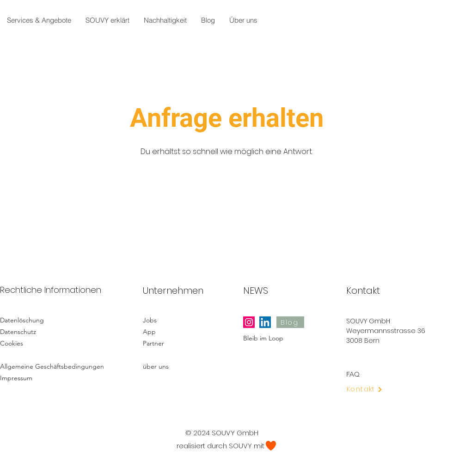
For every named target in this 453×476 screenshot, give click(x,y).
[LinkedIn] (265, 322)
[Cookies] (33, 343)
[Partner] (179, 343)
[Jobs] (176, 320)
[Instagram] (249, 322)
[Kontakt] (370, 389)
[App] (176, 331)
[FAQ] (382, 374)
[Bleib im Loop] (279, 338)
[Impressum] (33, 378)
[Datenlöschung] (33, 320)
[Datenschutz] (33, 331)
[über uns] (179, 366)
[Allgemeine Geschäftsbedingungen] (55, 366)
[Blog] (290, 322)
